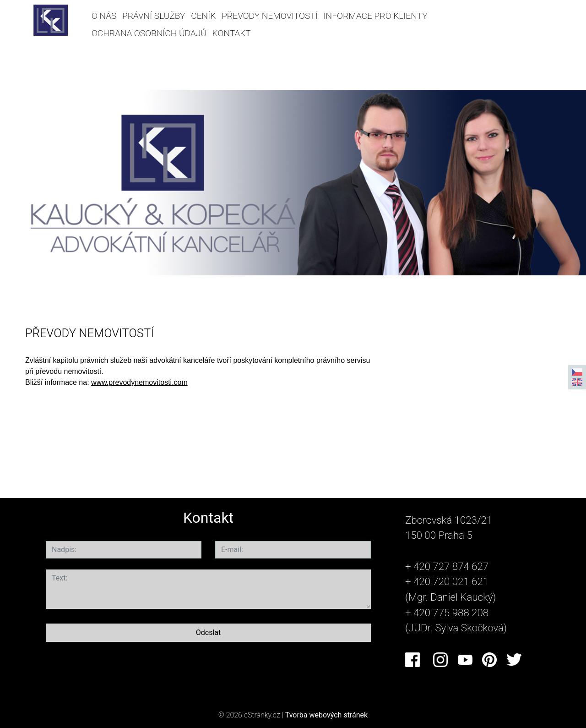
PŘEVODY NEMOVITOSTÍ (270, 16)
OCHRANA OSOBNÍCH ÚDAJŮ (149, 33)
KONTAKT (232, 33)
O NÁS (104, 16)
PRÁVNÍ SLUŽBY (154, 16)
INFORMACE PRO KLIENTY (376, 16)
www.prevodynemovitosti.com (139, 382)
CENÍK (203, 16)
